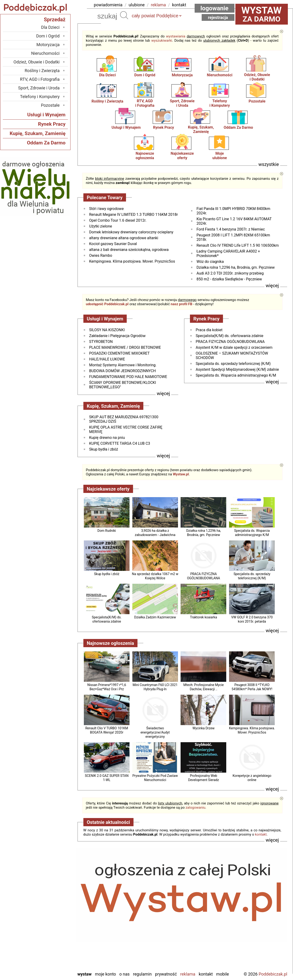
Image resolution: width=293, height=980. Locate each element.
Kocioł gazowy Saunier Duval (113, 244)
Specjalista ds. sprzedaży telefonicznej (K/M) (233, 364)
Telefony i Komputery (40, 97)
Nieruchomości (220, 75)
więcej (272, 286)
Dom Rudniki (107, 531)
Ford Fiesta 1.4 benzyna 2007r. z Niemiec (231, 229)
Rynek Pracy (163, 127)
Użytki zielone (101, 226)
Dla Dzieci (107, 75)
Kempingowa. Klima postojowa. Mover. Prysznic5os (132, 261)
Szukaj (124, 15)
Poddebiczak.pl (273, 974)
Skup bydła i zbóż (107, 574)
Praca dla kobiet (209, 330)
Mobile (223, 974)
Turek (55, 948)
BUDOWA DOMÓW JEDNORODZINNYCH (123, 371)
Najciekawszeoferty (182, 156)
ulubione (137, 5)
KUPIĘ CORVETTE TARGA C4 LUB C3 (120, 443)
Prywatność (166, 974)
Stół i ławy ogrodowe (107, 209)
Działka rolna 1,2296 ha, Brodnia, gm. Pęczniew (236, 267)
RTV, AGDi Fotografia (145, 103)
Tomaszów (50, 942)
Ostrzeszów (50, 917)
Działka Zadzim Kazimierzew (155, 617)
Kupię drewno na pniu (107, 438)
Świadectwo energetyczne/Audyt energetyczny (155, 732)
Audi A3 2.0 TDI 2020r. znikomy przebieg (230, 273)
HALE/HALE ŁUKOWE (107, 359)
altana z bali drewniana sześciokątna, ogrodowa (129, 250)
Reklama (188, 974)
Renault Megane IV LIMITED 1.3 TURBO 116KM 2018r (134, 215)
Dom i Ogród (145, 75)
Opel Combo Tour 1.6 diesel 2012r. (118, 220)
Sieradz (53, 936)
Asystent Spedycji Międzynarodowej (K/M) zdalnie (237, 369)
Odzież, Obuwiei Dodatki (257, 77)
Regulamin (142, 974)
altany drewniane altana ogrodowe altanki (124, 238)
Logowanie (215, 8)
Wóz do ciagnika (210, 262)
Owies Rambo (101, 255)
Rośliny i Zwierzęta (108, 101)
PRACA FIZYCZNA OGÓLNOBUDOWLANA (230, 342)
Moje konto (105, 974)
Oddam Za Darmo (238, 127)
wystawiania (176, 36)
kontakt (179, 5)
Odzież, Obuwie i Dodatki (37, 62)
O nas (125, 974)
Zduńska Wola (48, 967)
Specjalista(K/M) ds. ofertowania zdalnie (230, 336)
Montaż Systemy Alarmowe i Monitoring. (123, 365)
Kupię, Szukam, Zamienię (201, 129)
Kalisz (54, 910)
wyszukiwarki (162, 40)
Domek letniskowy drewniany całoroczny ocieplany (131, 232)
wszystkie (269, 164)
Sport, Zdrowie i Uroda (39, 88)
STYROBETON (101, 342)
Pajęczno (52, 929)
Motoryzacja (182, 75)
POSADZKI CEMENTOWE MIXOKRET (120, 353)
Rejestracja (218, 17)
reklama (158, 5)
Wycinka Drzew (204, 728)
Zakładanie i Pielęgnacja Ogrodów (117, 336)
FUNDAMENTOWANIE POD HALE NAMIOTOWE (128, 377)
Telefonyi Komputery (220, 103)
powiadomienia (108, 5)
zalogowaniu (195, 807)
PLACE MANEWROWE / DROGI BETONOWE (125, 347)
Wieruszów (50, 961)
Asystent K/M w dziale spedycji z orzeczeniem (234, 347)
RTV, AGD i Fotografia (40, 79)
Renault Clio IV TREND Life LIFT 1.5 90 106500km (238, 245)
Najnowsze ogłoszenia (145, 156)
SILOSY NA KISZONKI (107, 330)
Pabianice (51, 923)
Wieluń (54, 955)
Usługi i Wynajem (126, 127)
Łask (56, 898)
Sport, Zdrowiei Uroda (182, 103)
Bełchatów (51, 891)
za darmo (262, 14)
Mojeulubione (220, 156)
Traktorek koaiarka (203, 617)
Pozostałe (257, 101)
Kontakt (206, 974)
